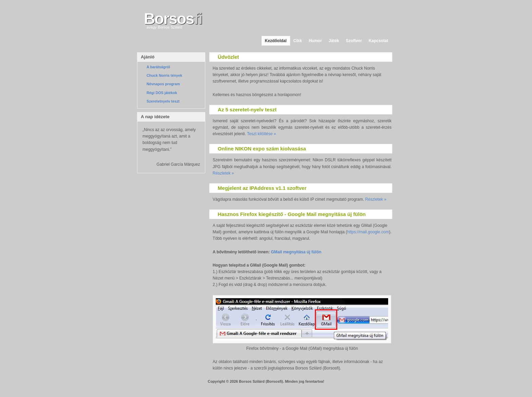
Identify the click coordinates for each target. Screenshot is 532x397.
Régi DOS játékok (162, 93)
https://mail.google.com (368, 232)
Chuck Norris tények (164, 75)
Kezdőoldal (276, 41)
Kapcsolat (378, 41)
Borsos (173, 19)
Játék (334, 41)
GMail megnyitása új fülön (296, 252)
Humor (315, 41)
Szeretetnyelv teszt (163, 101)
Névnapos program (163, 84)
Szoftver (354, 41)
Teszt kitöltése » (261, 134)
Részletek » (223, 173)
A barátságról (158, 67)
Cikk (298, 41)
